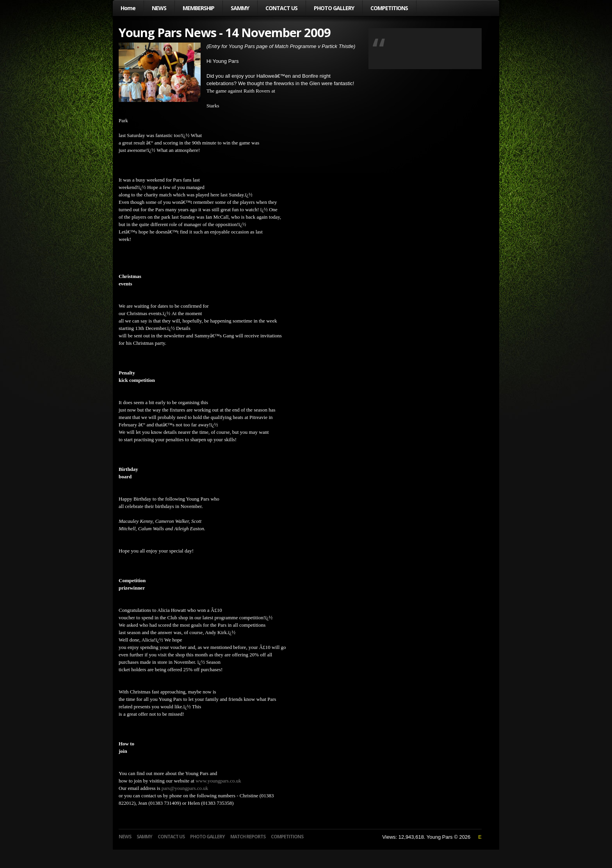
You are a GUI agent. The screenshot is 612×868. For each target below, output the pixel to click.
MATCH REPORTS (248, 837)
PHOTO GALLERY (334, 8)
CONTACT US (281, 8)
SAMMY (240, 8)
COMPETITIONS (389, 8)
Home (128, 8)
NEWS (159, 8)
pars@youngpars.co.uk (185, 788)
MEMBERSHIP (198, 8)
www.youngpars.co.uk (218, 781)
